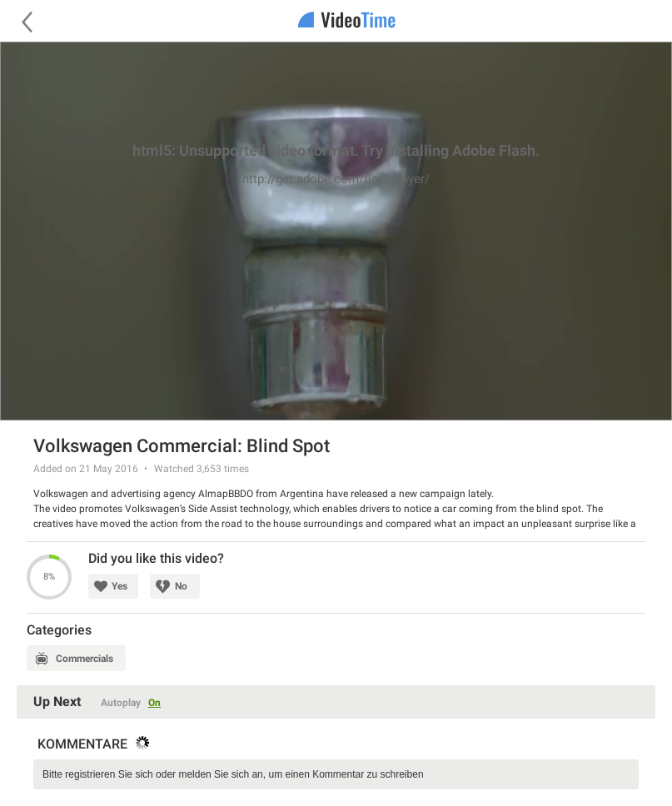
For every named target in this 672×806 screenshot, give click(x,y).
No (181, 586)
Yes (119, 586)
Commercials (85, 659)
